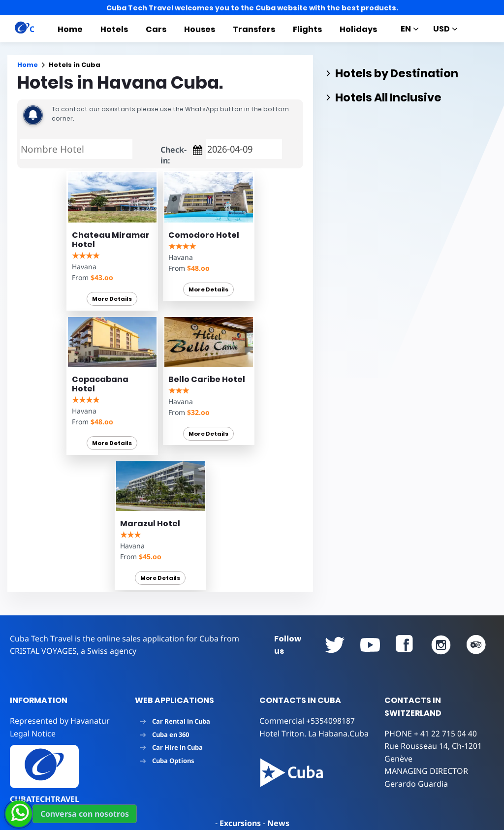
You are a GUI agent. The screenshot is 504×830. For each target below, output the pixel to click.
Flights (307, 29)
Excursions (240, 823)
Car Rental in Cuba (175, 721)
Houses (200, 29)
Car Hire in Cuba (171, 747)
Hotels (114, 29)
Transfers (254, 29)
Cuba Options (167, 761)
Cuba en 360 (164, 734)
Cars (156, 29)
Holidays (358, 29)
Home (70, 29)
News (278, 823)
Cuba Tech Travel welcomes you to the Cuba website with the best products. (252, 8)
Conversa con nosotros (85, 814)
